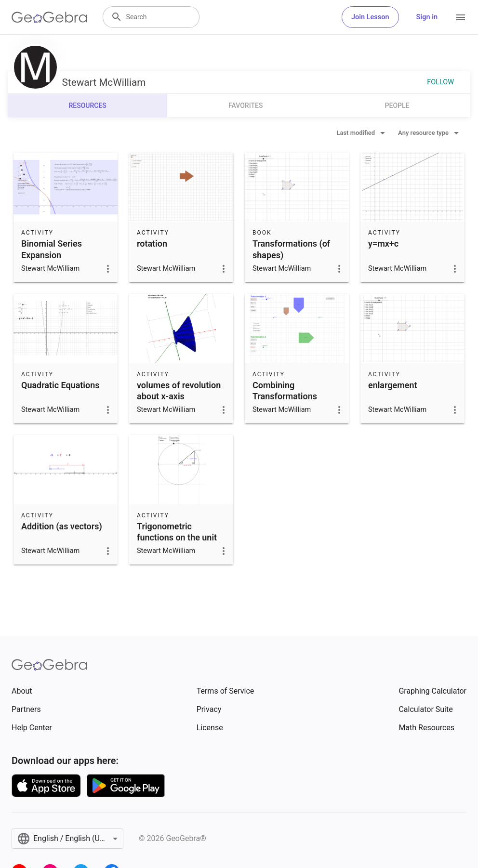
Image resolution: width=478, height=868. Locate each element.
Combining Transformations (285, 391)
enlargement (393, 385)
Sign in (427, 17)
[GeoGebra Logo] (49, 17)
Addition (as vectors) (62, 526)
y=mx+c (383, 243)
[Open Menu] (461, 17)
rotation (152, 243)
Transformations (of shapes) (291, 249)
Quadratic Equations (60, 385)
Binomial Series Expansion (52, 249)
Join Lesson (370, 17)
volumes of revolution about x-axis (179, 391)
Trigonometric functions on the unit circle (177, 537)
